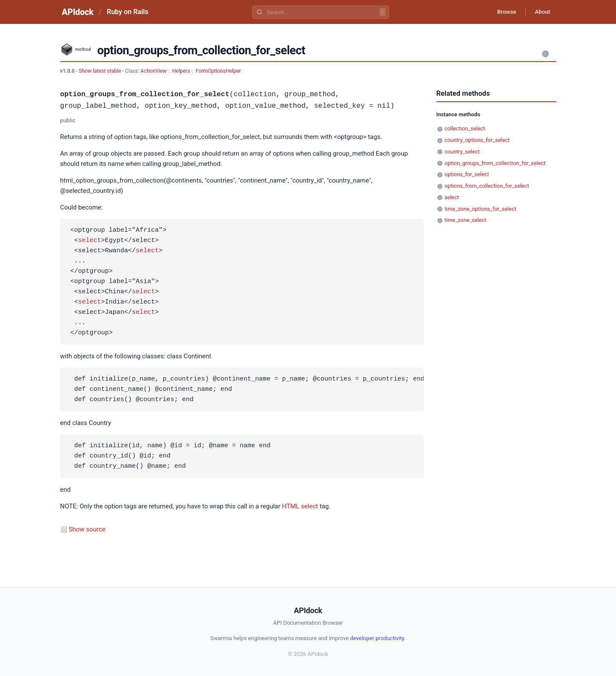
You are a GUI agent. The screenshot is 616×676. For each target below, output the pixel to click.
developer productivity (377, 638)
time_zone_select (466, 220)
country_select (462, 152)
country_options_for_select (477, 140)
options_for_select (467, 174)
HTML (291, 506)
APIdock (78, 12)
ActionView (154, 71)
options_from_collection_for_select (487, 186)
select (90, 241)
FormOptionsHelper (218, 71)
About (541, 12)
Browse (502, 12)
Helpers (181, 71)
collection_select (465, 128)
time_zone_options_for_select (480, 209)
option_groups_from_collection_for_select (495, 163)
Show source (87, 529)
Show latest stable (100, 71)
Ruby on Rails (128, 12)
